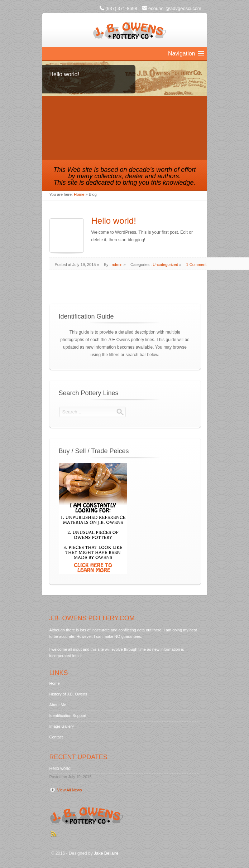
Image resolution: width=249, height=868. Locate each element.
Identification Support (68, 716)
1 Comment (197, 265)
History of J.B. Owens (68, 694)
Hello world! (114, 221)
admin (117, 265)
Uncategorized (165, 265)
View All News (70, 790)
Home (79, 194)
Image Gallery (62, 726)
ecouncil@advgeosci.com (175, 8)
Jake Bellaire (106, 853)
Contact (56, 737)
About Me (58, 705)
